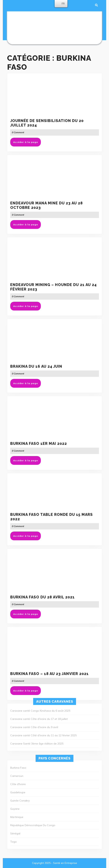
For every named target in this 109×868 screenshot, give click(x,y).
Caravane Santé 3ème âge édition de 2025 (37, 744)
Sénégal (15, 833)
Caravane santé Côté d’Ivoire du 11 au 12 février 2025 (43, 735)
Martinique (17, 817)
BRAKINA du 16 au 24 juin (36, 366)
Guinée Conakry (20, 801)
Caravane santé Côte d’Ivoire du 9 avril (34, 727)
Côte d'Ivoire (18, 784)
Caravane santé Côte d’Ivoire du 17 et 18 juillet (39, 719)
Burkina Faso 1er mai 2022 (39, 444)
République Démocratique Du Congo (33, 825)
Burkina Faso (18, 768)
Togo (14, 842)
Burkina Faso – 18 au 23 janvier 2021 (49, 674)
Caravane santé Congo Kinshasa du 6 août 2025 (40, 711)
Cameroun (17, 776)
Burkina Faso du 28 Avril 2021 (42, 597)
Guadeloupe (18, 792)
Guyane (15, 809)
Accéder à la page (27, 143)
